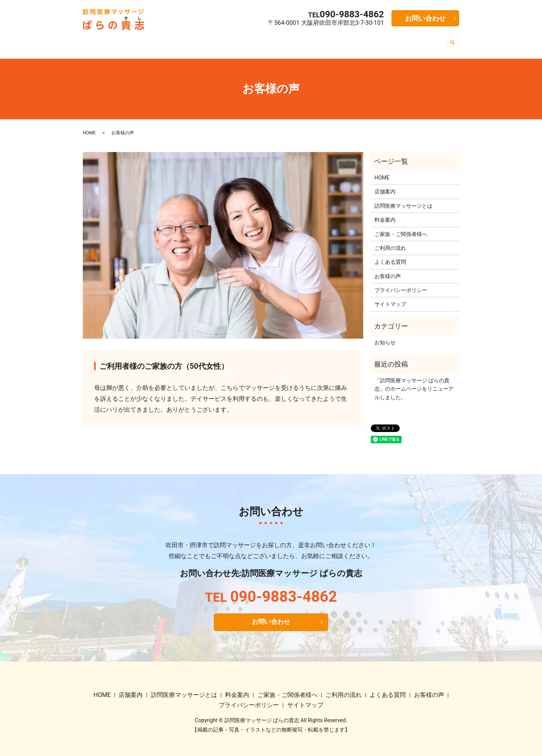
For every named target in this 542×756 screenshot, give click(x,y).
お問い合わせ (425, 18)
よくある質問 (370, 40)
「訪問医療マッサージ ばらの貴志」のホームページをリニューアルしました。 (414, 383)
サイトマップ (390, 299)
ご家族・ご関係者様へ (274, 40)
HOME (97, 40)
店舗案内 (123, 40)
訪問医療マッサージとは (175, 40)
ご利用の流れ (328, 40)
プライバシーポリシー (401, 284)
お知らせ (385, 337)
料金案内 (226, 40)
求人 (437, 40)
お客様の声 (410, 40)
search (451, 41)
